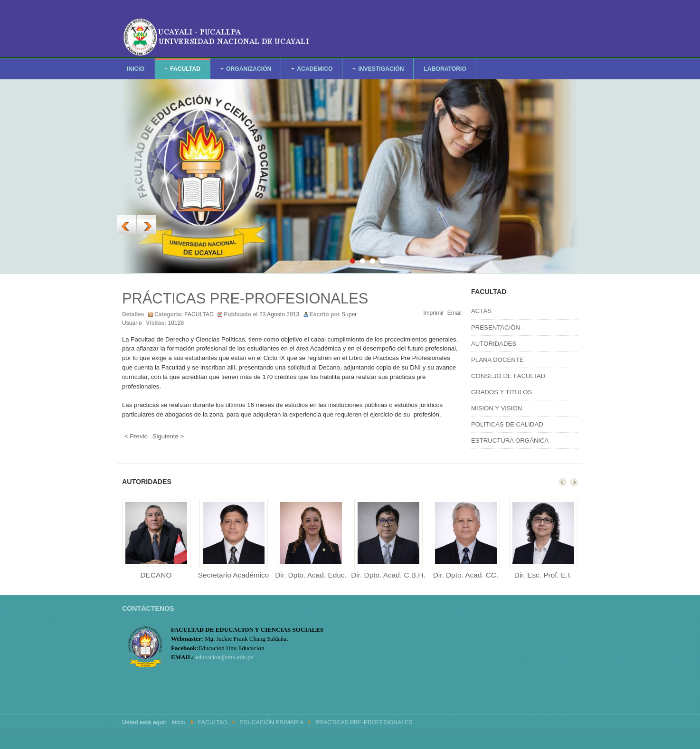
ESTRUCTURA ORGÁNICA (510, 441)
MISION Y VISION (497, 408)
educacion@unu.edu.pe (225, 657)
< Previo (136, 436)
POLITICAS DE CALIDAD (507, 424)
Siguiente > (168, 436)
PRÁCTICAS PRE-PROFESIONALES (245, 299)
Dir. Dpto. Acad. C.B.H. (388, 575)
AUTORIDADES (494, 344)
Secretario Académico (234, 575)
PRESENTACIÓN (496, 327)
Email (454, 313)
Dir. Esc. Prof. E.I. (543, 575)
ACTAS (481, 311)
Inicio (178, 722)
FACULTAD (199, 314)
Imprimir (434, 313)
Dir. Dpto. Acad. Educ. (311, 575)
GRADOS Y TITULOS (501, 392)
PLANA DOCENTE (497, 360)
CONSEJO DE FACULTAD (508, 376)
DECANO (156, 575)
